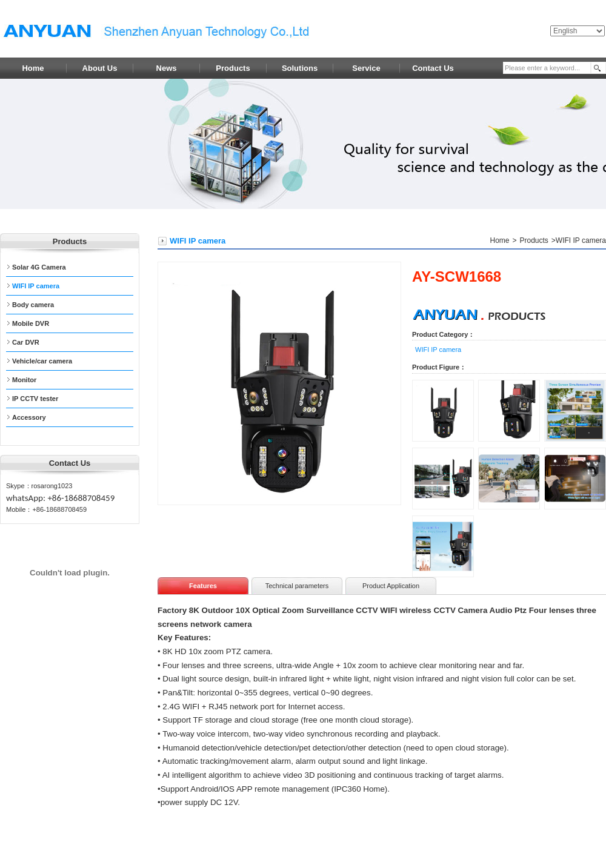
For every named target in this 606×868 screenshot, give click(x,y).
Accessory (29, 417)
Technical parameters (297, 586)
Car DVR (26, 342)
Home (499, 240)
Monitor (24, 380)
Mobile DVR (31, 323)
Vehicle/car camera (42, 361)
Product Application (391, 586)
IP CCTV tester (35, 399)
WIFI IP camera (36, 286)
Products (534, 240)
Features (203, 586)
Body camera (33, 305)
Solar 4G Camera (39, 267)
